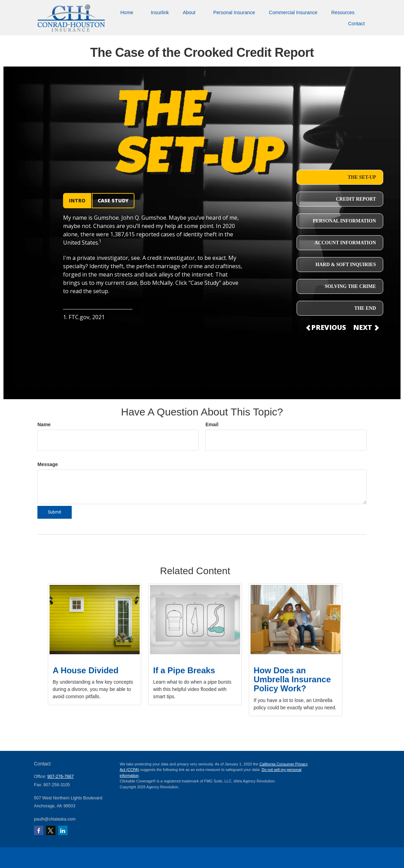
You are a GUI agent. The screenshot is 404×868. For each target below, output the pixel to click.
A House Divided (86, 670)
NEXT (366, 327)
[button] (129, 12)
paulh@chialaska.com (55, 819)
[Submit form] (55, 512)
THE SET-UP (362, 177)
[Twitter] (51, 830)
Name (44, 424)
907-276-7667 (61, 777)
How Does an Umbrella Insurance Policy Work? (292, 680)
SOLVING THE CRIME (350, 286)
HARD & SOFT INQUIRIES (346, 265)
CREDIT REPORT (356, 199)
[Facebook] (39, 830)
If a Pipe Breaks (184, 670)
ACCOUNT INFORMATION (345, 243)
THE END (365, 308)
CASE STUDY (113, 200)
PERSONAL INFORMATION (344, 221)
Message (48, 464)
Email (212, 424)
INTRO (77, 200)
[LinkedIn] (63, 830)
